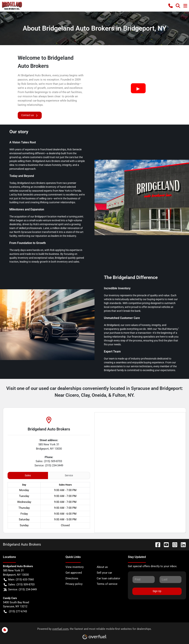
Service (69, 475)
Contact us (30, 115)
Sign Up (157, 591)
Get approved (74, 573)
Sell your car (104, 573)
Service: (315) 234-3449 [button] (20, 590)
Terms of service (107, 584)
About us (102, 567)
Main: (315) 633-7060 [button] (19, 580)
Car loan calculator (108, 578)
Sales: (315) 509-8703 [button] (19, 585)
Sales (28, 475)
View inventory (75, 567)
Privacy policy (74, 584)
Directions (72, 578)
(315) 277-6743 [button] (15, 611)
